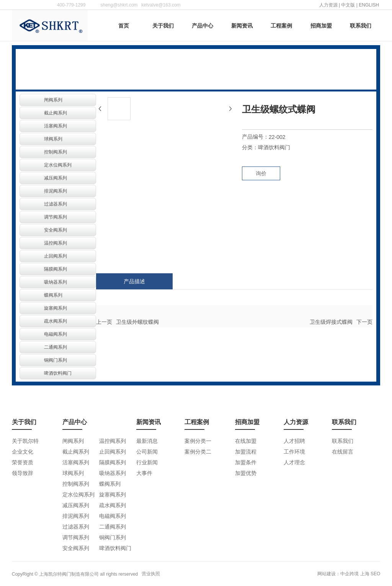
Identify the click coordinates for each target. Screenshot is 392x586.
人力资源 (328, 5)
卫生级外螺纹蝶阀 (137, 322)
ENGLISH (369, 5)
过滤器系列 (56, 204)
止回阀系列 (56, 256)
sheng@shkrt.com (119, 5)
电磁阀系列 (56, 334)
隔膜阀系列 (56, 269)
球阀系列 (53, 139)
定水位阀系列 (58, 165)
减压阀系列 (56, 178)
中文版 (348, 5)
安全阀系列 (56, 230)
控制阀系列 (56, 152)
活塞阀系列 (56, 126)
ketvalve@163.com (161, 5)
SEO (375, 574)
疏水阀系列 (56, 321)
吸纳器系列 (56, 282)
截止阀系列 (56, 113)
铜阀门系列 (56, 360)
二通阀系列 (56, 347)
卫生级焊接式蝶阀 (331, 322)
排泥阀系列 (56, 191)
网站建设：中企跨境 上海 (343, 574)
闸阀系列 (53, 100)
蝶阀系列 (53, 295)
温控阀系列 (56, 243)
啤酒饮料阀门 (58, 373)
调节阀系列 (56, 217)
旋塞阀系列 (56, 308)
